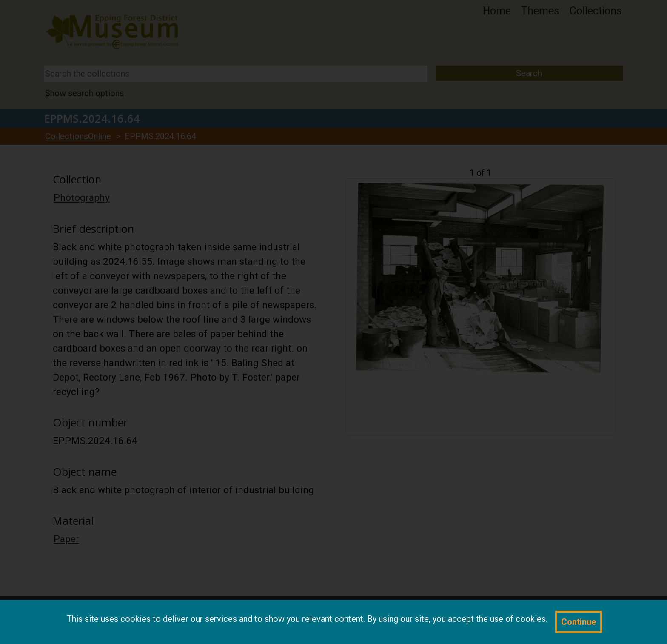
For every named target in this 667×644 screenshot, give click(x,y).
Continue (579, 622)
